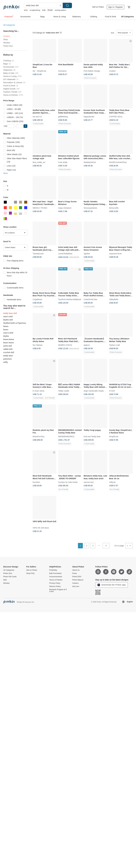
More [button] (6, 173)
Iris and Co (37, 116)
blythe (6, 336)
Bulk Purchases (55, 573)
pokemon (7, 359)
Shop (6, 39)
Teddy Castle (64, 391)
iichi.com (76, 586)
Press (74, 573)
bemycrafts (114, 208)
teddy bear (8, 356)
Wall (5, 580)
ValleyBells (114, 299)
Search (67, 5)
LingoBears (37, 299)
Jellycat (112, 482)
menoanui (62, 71)
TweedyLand (38, 254)
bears (6, 330)
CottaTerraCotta (90, 299)
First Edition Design (92, 71)
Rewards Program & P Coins (58, 590)
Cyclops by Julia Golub (68, 482)
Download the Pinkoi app (112, 585)
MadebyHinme (90, 162)
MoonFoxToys (39, 436)
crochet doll (9, 352)
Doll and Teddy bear (92, 436)
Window (7, 43)
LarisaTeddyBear (65, 254)
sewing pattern (60, 10)
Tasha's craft (115, 345)
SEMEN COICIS (65, 345)
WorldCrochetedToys (118, 162)
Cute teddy (63, 162)
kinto (26, 10)
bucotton (36, 482)
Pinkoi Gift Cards (10, 577)
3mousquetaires (90, 208)
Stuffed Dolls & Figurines (15, 323)
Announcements (56, 577)
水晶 (44, 10)
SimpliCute (42, 71)
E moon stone (38, 391)
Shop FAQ (30, 573)
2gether (87, 254)
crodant (112, 71)
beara (6, 326)
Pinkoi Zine (8, 46)
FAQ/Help (53, 570)
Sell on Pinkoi (98, 7)
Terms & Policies (56, 580)
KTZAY (112, 391)
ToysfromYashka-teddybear (70, 299)
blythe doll (8, 320)
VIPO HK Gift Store (41, 528)
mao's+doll (8, 333)
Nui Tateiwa (38, 345)
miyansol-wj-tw (115, 254)
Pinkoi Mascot (78, 580)
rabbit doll (8, 349)
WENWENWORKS (66, 436)
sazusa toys (89, 482)
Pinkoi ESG (77, 577)
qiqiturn (87, 345)
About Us (76, 570)
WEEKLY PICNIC (40, 208)
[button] (25, 126)
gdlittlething (63, 116)
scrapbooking (35, 10)
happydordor (89, 116)
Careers (75, 583)
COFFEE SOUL (116, 116)
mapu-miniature (65, 208)
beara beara (9, 339)
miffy (6, 362)
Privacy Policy (55, 583)
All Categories (9, 25)
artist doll (8, 346)
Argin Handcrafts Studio (94, 391)
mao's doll (8, 317)
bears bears (9, 343)
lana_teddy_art (39, 162)
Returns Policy (55, 586)
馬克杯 (50, 10)
